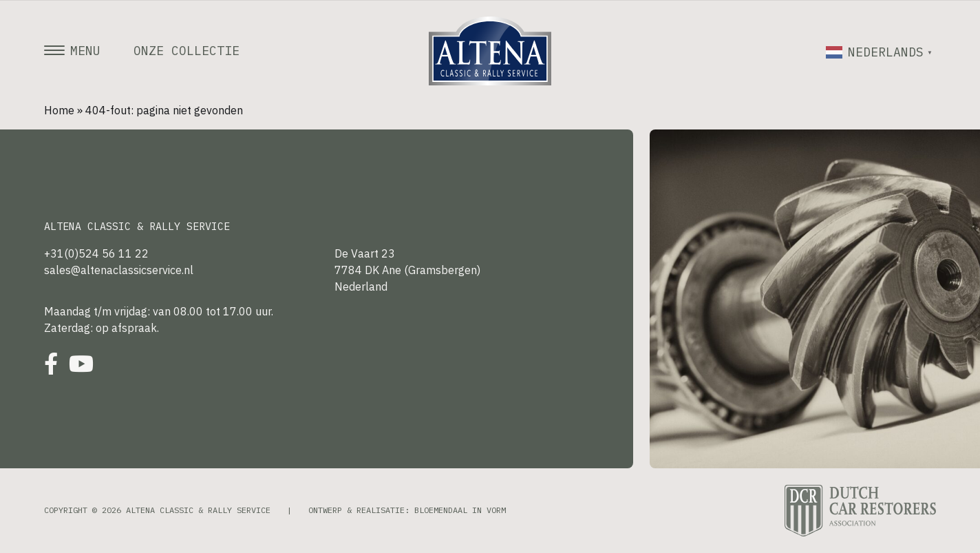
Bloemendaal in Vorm (460, 510)
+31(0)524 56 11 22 (96, 253)
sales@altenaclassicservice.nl (119, 270)
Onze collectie (187, 51)
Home (59, 110)
